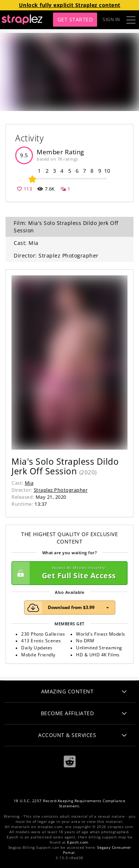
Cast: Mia (26, 243)
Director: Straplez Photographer (56, 255)
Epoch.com (78, 842)
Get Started (75, 19)
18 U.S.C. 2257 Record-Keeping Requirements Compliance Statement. (70, 803)
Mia (29, 483)
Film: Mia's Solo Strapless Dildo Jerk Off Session (66, 227)
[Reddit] (70, 761)
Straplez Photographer (61, 490)
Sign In (111, 19)
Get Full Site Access (68, 573)
